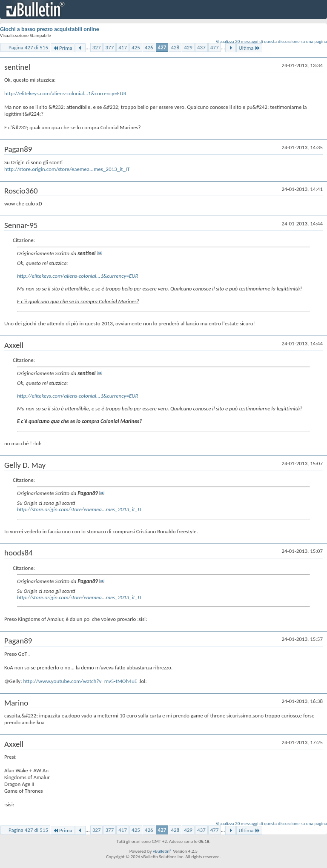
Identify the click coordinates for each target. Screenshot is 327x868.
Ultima (249, 48)
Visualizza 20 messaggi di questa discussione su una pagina (271, 41)
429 (188, 47)
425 (136, 47)
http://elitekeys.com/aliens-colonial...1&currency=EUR (65, 93)
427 (162, 47)
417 (123, 47)
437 (201, 47)
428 (175, 47)
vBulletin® (162, 851)
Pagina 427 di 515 (28, 47)
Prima (63, 48)
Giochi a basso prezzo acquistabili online (50, 29)
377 (109, 47)
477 (215, 47)
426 (149, 47)
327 (97, 47)
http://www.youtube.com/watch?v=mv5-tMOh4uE (80, 681)
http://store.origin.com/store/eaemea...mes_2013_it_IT (67, 169)
